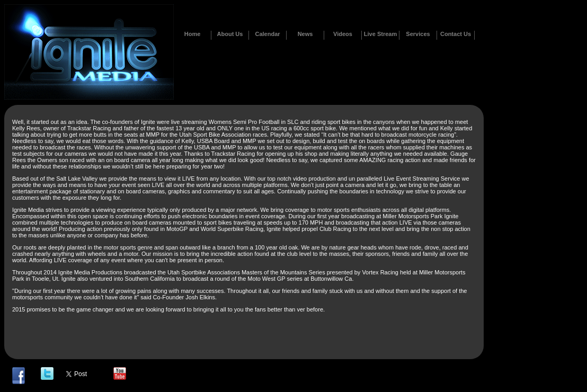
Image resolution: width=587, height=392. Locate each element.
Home (193, 34)
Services (418, 34)
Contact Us (456, 34)
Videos (343, 34)
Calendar (267, 34)
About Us (230, 34)
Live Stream (380, 34)
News (305, 34)
